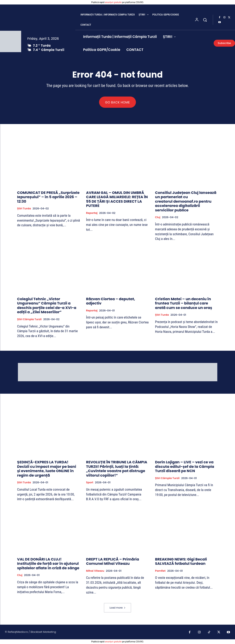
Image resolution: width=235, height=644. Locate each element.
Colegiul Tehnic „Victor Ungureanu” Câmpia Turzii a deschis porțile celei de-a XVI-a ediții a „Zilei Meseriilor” (47, 306)
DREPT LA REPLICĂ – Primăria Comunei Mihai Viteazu (113, 562)
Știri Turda (24, 209)
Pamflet (160, 571)
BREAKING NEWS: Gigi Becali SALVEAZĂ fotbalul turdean (181, 562)
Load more (117, 608)
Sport (90, 483)
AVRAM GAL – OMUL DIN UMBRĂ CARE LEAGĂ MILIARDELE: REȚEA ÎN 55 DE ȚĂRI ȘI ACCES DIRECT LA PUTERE (117, 199)
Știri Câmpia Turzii (29, 320)
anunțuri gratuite (113, 2)
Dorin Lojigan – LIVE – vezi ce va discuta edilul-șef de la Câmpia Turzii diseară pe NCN (185, 467)
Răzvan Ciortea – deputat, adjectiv (111, 301)
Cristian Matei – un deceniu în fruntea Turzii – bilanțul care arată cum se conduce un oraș (184, 303)
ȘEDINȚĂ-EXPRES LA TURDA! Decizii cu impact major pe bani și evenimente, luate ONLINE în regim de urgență (47, 469)
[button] (205, 20)
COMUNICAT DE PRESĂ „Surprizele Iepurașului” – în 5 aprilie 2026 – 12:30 (48, 197)
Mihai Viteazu (95, 571)
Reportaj (92, 213)
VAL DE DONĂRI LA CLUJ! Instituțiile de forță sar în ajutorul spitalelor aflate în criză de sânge (48, 564)
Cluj (158, 218)
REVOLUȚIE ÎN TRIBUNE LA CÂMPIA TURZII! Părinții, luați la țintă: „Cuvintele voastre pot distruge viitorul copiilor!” (117, 469)
